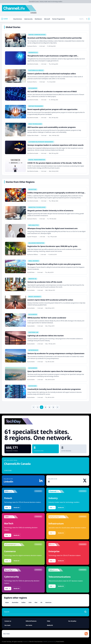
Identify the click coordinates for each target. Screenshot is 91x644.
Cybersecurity (28, 19)
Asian (7, 602)
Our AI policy (72, 621)
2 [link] (42, 407)
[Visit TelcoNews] (59, 570)
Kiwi (36, 602)
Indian (23, 602)
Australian (15, 602)
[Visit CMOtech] (14, 517)
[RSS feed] (45, 634)
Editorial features (31, 621)
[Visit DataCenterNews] (59, 517)
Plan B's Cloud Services (36, 642)
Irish (30, 602)
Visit (8, 508)
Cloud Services (18, 19)
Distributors (38, 19)
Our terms (29, 625)
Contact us (8, 621)
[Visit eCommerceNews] (14, 545)
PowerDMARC (60, 642)
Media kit (17, 508)
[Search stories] (78, 19)
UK (41, 602)
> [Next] (57, 407)
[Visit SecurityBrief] (14, 570)
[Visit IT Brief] (59, 545)
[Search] (87, 19)
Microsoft (47, 19)
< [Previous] (34, 407)
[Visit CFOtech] (14, 491)
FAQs (49, 621)
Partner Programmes (59, 19)
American (48, 602)
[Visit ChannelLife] (59, 491)
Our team (7, 625)
